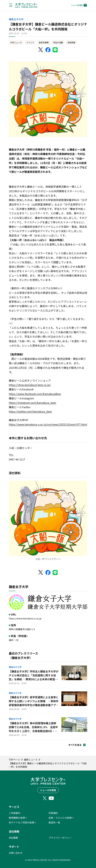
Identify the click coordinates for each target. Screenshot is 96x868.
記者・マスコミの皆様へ (61, 818)
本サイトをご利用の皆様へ (23, 822)
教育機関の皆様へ (18, 818)
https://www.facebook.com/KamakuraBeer (35, 394)
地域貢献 (71, 42)
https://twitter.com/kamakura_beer (30, 411)
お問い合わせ (16, 853)
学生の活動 (58, 42)
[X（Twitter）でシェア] (41, 50)
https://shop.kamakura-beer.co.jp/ (30, 385)
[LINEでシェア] (55, 50)
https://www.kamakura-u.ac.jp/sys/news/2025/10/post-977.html (48, 424)
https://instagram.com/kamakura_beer (33, 403)
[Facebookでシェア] (48, 50)
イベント (30, 42)
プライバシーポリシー (60, 838)
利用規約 (53, 813)
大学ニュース (16, 42)
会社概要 (13, 838)
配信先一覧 (54, 822)
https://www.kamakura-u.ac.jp (25, 618)
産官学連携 (44, 42)
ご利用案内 (15, 813)
